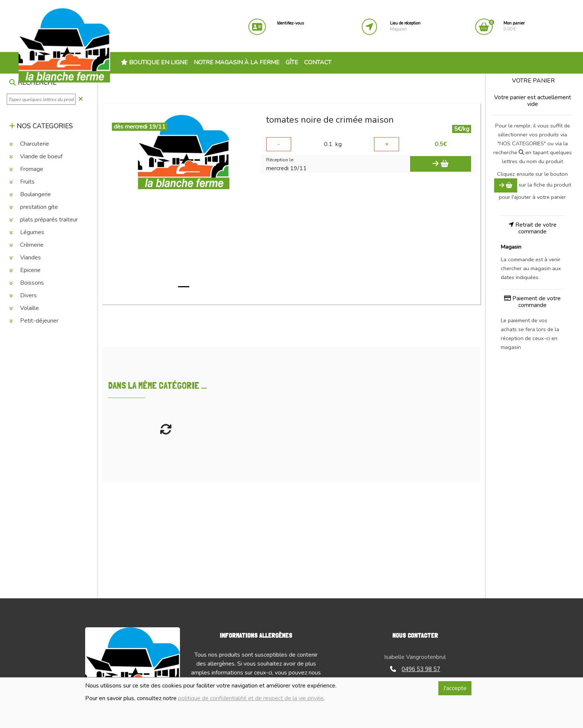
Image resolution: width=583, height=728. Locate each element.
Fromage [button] (26, 169)
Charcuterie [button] (29, 144)
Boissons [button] (27, 283)
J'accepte (455, 688)
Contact (318, 62)
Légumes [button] (27, 232)
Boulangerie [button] (30, 194)
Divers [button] (23, 295)
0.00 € (514, 26)
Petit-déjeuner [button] (34, 321)
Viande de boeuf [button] (36, 156)
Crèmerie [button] (26, 245)
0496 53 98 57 (415, 669)
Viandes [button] (25, 258)
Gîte (292, 62)
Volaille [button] (24, 308)
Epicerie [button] (25, 270)
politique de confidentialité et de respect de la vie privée (251, 698)
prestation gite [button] (34, 207)
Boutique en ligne (154, 62)
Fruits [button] (22, 182)
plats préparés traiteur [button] (44, 220)
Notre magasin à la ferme (237, 62)
